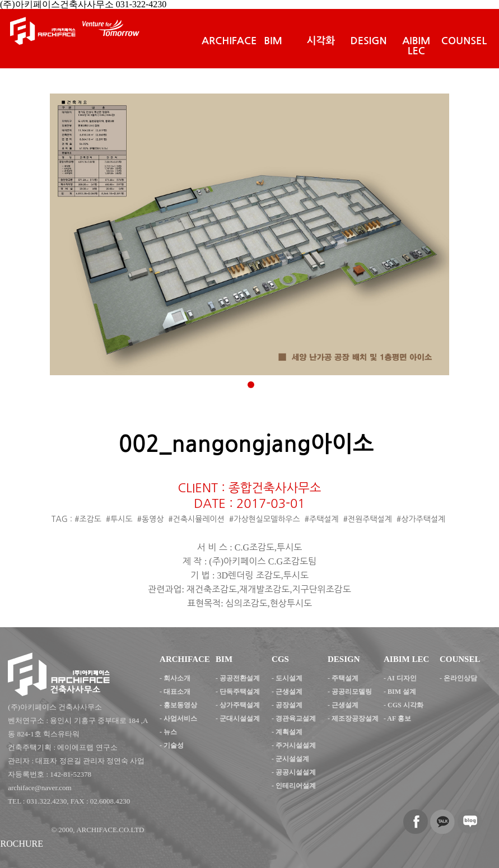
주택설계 (345, 678)
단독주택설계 (240, 692)
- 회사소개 (175, 678)
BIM (273, 41)
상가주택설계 (240, 705)
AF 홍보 (399, 718)
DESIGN (369, 41)
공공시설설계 (296, 772)
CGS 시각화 (405, 705)
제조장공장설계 (355, 718)
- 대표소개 (175, 692)
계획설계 (289, 732)
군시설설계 (292, 759)
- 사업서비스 (178, 718)
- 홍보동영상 (178, 705)
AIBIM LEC (416, 46)
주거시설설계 (296, 745)
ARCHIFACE (229, 41)
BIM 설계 (402, 692)
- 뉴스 (168, 732)
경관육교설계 (296, 718)
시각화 (321, 41)
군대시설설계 (240, 718)
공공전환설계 (240, 678)
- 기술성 (172, 745)
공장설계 (289, 705)
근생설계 (289, 692)
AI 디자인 (402, 678)
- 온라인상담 (458, 678)
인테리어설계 (296, 786)
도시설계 (289, 678)
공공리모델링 (352, 692)
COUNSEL (464, 41)
